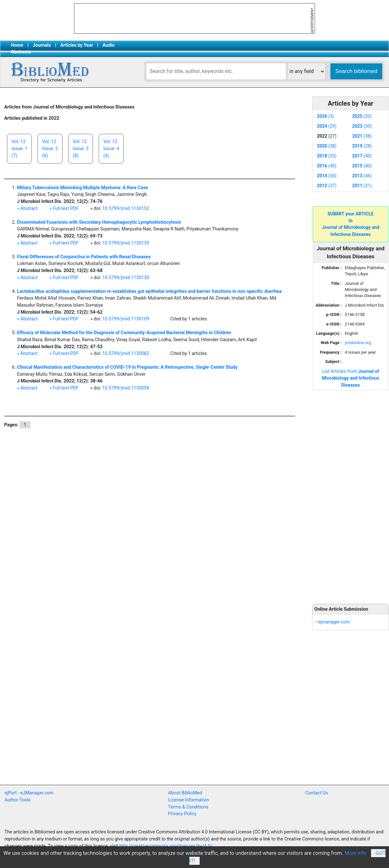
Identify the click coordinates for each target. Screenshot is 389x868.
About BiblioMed (185, 793)
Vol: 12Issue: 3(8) (81, 149)
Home (17, 45)
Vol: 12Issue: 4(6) (111, 149)
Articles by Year (77, 45)
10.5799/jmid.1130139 (126, 243)
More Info (356, 853)
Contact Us (317, 793)
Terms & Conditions (188, 807)
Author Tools (17, 800)
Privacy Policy (182, 814)
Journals (42, 45)
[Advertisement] (351, 493)
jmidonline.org (358, 343)
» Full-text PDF (64, 209)
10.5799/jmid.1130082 (126, 354)
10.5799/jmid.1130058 (126, 388)
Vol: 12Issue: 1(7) (19, 149)
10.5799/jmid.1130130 (126, 278)
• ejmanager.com (333, 622)
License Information (189, 800)
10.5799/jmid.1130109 (126, 319)
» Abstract (27, 209)
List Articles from (351, 378)
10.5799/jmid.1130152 (126, 209)
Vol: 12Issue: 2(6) (50, 149)
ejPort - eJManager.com (29, 793)
